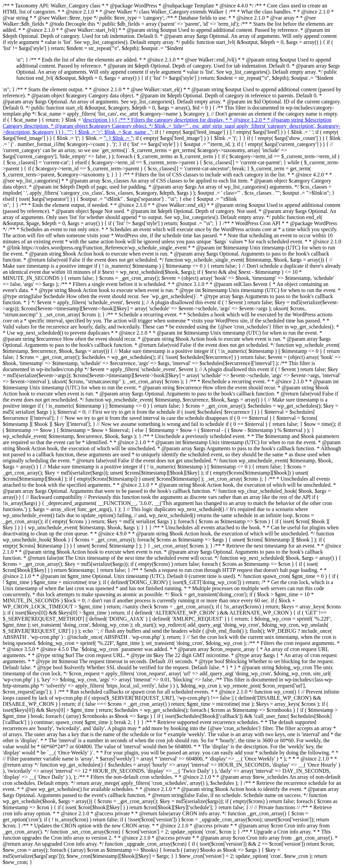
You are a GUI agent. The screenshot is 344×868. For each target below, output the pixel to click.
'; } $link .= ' (118, 138)
